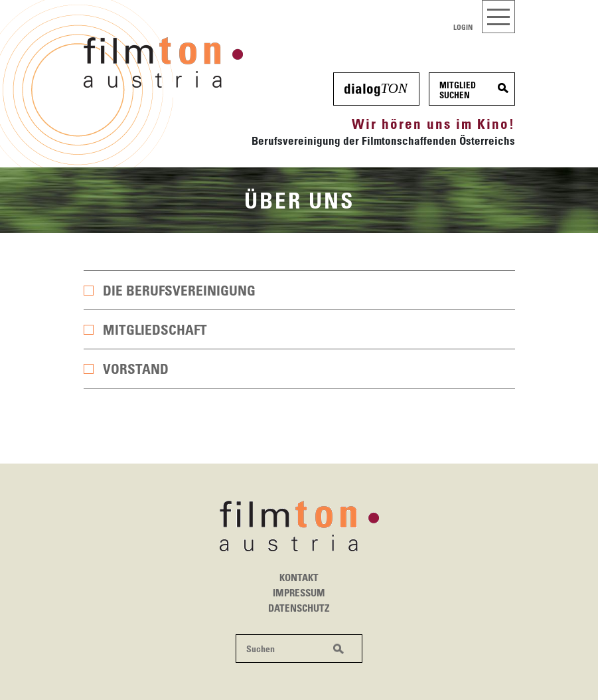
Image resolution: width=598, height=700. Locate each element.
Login (463, 27)
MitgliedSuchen (458, 90)
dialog (376, 88)
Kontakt (299, 577)
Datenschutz (299, 608)
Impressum (299, 592)
